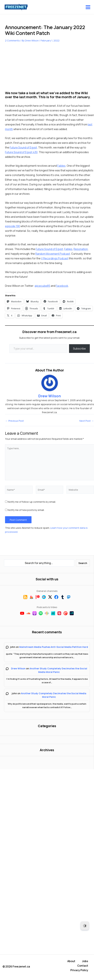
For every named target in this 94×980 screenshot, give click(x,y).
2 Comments (12, 40)
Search (83, 563)
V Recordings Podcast (55, 259)
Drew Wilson (18, 668)
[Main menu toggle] (88, 7)
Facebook (62, 286)
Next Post (87, 421)
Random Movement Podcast (53, 254)
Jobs (85, 962)
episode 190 (12, 226)
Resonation (81, 249)
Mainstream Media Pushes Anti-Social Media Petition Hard (54, 647)
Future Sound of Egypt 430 (21, 152)
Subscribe (79, 349)
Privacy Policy (79, 970)
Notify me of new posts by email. (26, 510)
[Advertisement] (30, 69)
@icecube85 (42, 286)
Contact (83, 966)
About (71, 962)
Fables (61, 166)
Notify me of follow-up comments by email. (32, 502)
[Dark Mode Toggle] (85, 926)
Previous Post (15, 421)
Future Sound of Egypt (23, 147)
